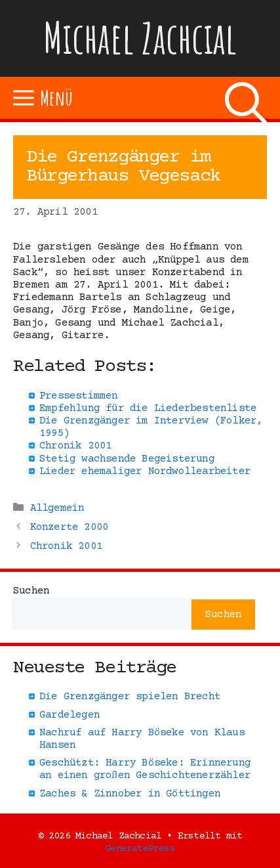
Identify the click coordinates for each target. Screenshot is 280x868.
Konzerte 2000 (70, 527)
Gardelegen (70, 715)
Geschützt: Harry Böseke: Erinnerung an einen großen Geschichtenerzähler (145, 769)
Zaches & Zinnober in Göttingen (130, 794)
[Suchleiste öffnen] (246, 98)
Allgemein (57, 508)
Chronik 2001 (66, 546)
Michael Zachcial (140, 38)
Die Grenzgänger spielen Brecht (130, 697)
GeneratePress (140, 849)
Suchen (31, 591)
